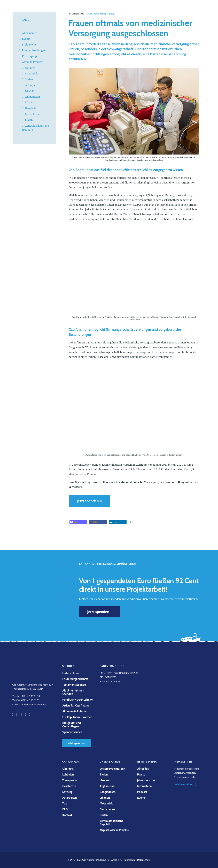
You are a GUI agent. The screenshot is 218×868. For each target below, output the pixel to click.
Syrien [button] (104, 774)
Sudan (29, 120)
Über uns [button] (68, 769)
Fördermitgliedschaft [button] (75, 679)
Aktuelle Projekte (33, 62)
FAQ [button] (65, 809)
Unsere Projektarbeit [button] (113, 769)
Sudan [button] (104, 815)
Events (26, 39)
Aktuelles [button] (143, 769)
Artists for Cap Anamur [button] (76, 705)
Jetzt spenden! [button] (76, 743)
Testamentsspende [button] (74, 685)
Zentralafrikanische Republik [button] (112, 823)
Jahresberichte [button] (146, 780)
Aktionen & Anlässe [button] (74, 711)
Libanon (30, 102)
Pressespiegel (30, 56)
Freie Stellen (30, 44)
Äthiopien (31, 85)
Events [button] (141, 798)
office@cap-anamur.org (33, 704)
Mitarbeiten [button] (70, 798)
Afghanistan (33, 97)
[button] (78, 522)
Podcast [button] (142, 792)
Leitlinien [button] (68, 774)
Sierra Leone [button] (108, 809)
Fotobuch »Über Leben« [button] (78, 700)
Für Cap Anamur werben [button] (77, 717)
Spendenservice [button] (72, 732)
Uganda (30, 91)
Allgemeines (30, 33)
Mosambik (31, 73)
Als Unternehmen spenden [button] (74, 692)
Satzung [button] (67, 792)
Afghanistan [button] (107, 786)
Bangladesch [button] (108, 792)
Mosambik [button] (106, 803)
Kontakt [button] (67, 815)
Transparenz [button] (70, 780)
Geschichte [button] (69, 786)
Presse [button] (141, 774)
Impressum (130, 860)
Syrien (29, 79)
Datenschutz (144, 860)
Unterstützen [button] (71, 673)
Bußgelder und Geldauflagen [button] (72, 725)
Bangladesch (33, 108)
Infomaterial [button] (145, 786)
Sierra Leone (33, 114)
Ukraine (30, 68)
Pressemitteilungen (34, 50)
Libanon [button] (105, 798)
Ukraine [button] (105, 780)
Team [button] (66, 803)
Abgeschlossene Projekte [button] (114, 830)
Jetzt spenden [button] (89, 501)
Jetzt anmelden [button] (185, 784)
